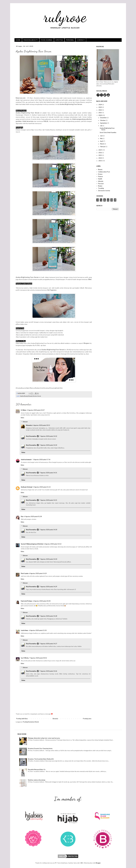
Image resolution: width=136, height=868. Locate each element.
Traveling (101, 188)
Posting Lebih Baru (22, 719)
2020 (100, 115)
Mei (101, 138)
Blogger (98, 863)
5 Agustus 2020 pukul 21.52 (42, 487)
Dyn (22, 516)
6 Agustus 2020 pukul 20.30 (42, 601)
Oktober (103, 120)
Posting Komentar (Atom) (31, 722)
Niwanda (29, 425)
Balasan (25, 422)
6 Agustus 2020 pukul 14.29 (38, 573)
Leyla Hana (25, 630)
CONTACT (81, 40)
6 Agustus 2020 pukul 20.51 (41, 425)
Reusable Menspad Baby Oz (37, 769)
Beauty (30, 396)
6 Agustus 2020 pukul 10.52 (53, 544)
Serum (39, 396)
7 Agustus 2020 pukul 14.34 (48, 445)
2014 (100, 158)
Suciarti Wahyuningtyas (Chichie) (32, 544)
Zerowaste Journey (104, 191)
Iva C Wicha (25, 658)
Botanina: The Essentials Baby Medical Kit (41, 759)
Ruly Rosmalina (31, 436)
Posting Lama (87, 719)
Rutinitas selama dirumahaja (37, 780)
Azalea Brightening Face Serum (107, 129)
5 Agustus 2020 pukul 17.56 (42, 460)
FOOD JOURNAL (47, 40)
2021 (100, 113)
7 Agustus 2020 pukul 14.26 (48, 671)
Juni (101, 136)
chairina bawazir (26, 460)
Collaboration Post (104, 172)
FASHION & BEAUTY (31, 40)
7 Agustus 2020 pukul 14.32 (48, 436)
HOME (18, 40)
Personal (101, 184)
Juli (101, 126)
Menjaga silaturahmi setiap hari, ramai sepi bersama (44, 738)
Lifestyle (101, 181)
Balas (22, 418)
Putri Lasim (25, 573)
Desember (103, 118)
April (102, 141)
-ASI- (82, 863)
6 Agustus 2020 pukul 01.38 (33, 516)
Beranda (55, 719)
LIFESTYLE (59, 40)
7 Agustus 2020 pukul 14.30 (48, 530)
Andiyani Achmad (27, 487)
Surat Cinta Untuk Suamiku (108, 132)
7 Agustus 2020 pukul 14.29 (48, 587)
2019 (100, 150)
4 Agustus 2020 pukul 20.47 (36, 410)
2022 (100, 110)
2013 (100, 161)
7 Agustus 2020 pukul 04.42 (38, 658)
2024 (100, 105)
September (104, 123)
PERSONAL (70, 40)
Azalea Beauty (24, 396)
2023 (100, 107)
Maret (102, 144)
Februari (103, 147)
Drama (100, 174)
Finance (100, 176)
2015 (100, 155)
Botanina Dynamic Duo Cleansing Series (40, 748)
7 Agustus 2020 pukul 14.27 (48, 644)
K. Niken (24, 410)
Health (100, 179)
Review (35, 396)
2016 (100, 153)
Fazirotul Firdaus (27, 601)
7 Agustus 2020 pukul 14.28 (48, 616)
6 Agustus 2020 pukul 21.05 (38, 630)
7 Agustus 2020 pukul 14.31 (48, 473)
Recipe (100, 186)
